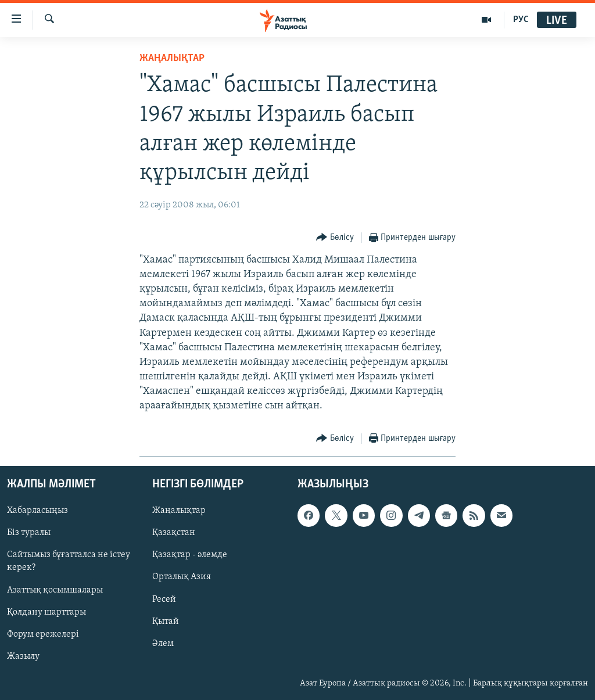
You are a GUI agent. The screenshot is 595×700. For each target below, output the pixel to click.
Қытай (166, 621)
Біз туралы (29, 533)
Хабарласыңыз (37, 511)
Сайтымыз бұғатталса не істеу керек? (69, 561)
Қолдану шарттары (46, 612)
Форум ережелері (43, 634)
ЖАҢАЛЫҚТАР (172, 58)
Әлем (163, 643)
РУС (521, 20)
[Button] (335, 238)
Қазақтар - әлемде (190, 555)
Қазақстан (174, 533)
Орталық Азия (182, 577)
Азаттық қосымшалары (55, 590)
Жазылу (23, 656)
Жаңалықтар (179, 511)
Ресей (164, 599)
